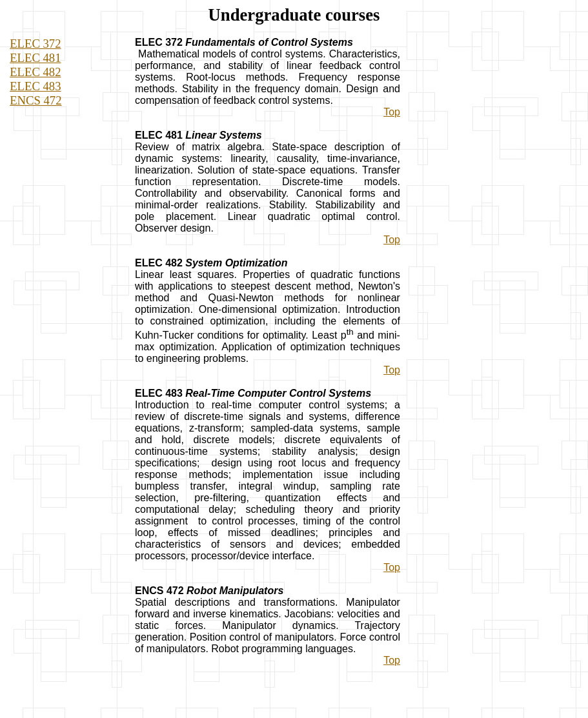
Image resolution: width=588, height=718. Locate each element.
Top (392, 112)
